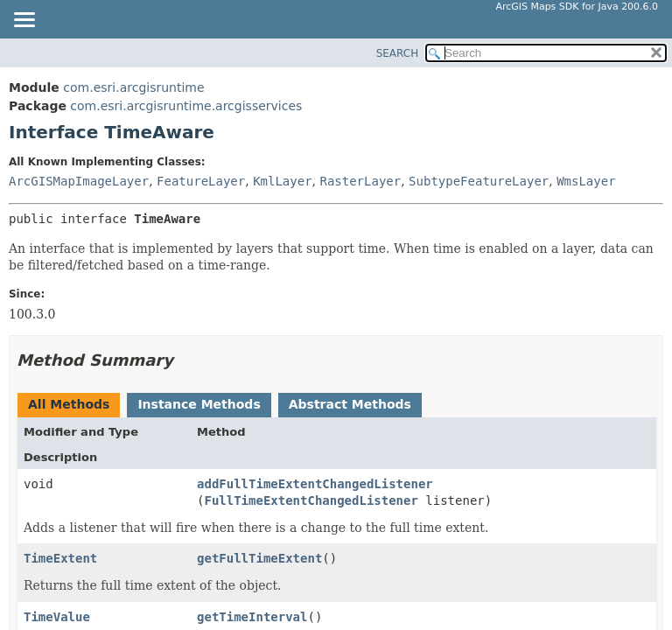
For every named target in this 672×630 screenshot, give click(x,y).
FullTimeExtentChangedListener (311, 500)
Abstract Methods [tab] (350, 404)
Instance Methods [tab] (199, 404)
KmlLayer (282, 181)
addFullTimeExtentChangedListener (315, 484)
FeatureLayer (201, 181)
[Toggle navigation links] (24, 21)
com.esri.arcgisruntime (133, 87)
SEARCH (398, 53)
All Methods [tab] (69, 404)
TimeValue (57, 617)
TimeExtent (60, 558)
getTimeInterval (252, 617)
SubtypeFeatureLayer (479, 181)
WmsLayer (586, 181)
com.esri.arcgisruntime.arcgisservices (186, 106)
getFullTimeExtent (259, 558)
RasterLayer (360, 181)
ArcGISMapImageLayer (79, 181)
